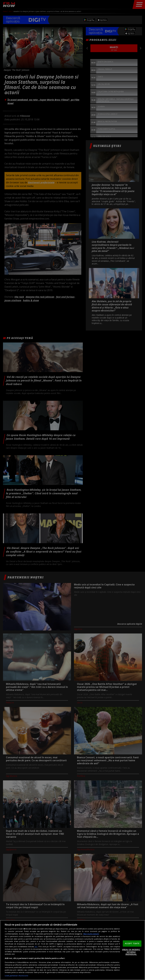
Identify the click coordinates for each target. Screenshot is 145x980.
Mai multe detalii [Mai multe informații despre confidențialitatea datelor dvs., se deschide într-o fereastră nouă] (91, 934)
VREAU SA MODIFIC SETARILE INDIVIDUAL (131, 952)
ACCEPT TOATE (132, 943)
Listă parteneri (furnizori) (16, 976)
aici (36, 946)
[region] (72, 950)
